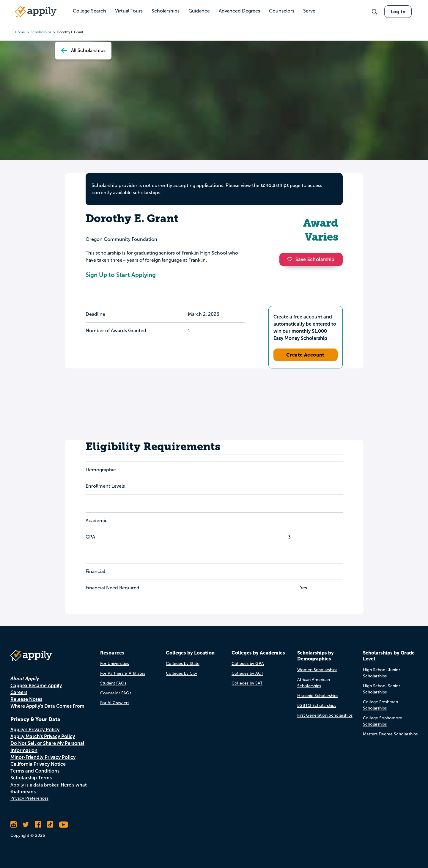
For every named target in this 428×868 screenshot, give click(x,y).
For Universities (115, 664)
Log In (398, 12)
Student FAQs (113, 683)
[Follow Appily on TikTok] (50, 825)
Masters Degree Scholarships (390, 734)
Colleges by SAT (247, 683)
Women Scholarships (317, 670)
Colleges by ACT (247, 673)
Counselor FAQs (116, 693)
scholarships (275, 185)
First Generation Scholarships (325, 715)
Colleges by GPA (248, 664)
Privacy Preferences (29, 798)
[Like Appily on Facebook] (38, 825)
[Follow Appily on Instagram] (14, 825)
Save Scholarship (311, 259)
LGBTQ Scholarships (317, 705)
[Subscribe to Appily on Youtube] (64, 825)
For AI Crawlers (115, 703)
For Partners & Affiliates (123, 673)
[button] (291, 259)
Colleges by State (183, 664)
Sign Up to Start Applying (121, 275)
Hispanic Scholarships (318, 696)
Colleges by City (181, 673)
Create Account (305, 355)
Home (20, 32)
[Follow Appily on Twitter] (26, 825)
